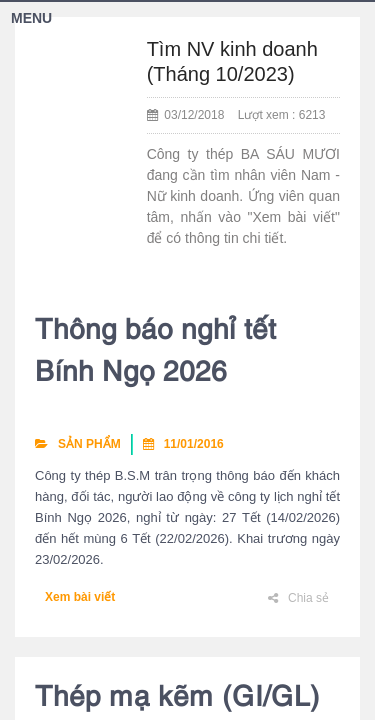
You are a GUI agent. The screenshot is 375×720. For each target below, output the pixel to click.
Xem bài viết (80, 597)
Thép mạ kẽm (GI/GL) (177, 699)
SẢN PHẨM (78, 444)
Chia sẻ (298, 598)
